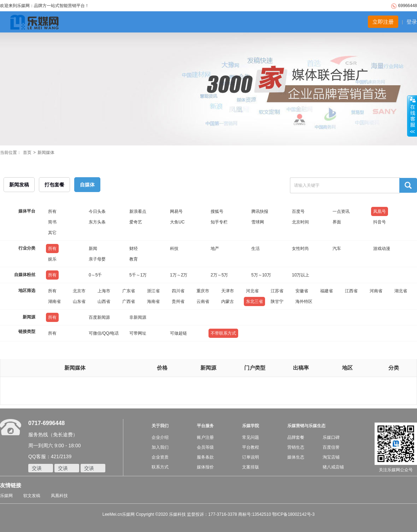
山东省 (79, 301)
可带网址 (138, 333)
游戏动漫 (382, 249)
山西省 (104, 301)
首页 (27, 153)
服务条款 (205, 457)
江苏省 (277, 291)
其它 (52, 233)
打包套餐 (54, 185)
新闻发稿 (19, 185)
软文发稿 (32, 496)
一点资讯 (341, 211)
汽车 (337, 249)
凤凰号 (380, 211)
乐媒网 (6, 496)
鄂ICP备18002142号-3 (293, 514)
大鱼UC (177, 222)
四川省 (178, 291)
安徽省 (302, 291)
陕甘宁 (277, 301)
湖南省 (54, 301)
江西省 (351, 291)
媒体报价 (205, 467)
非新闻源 (138, 317)
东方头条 (97, 222)
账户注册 (205, 437)
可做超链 (178, 333)
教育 (134, 259)
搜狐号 (217, 211)
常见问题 (251, 437)
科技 (174, 249)
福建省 (327, 291)
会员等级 (205, 447)
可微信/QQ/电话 (104, 333)
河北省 (252, 291)
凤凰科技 (59, 496)
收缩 (412, 116)
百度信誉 (331, 447)
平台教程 (251, 447)
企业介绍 (160, 437)
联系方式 (160, 467)
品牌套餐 (296, 437)
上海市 (104, 291)
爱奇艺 (136, 222)
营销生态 (296, 447)
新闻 (93, 249)
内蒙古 (228, 301)
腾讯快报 (260, 211)
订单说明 (251, 457)
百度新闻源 (99, 317)
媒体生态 (296, 457)
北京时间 (300, 222)
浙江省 (153, 291)
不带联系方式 (223, 333)
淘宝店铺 (331, 457)
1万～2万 (179, 275)
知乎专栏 (219, 222)
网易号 (176, 211)
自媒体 (87, 185)
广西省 (129, 301)
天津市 (228, 291)
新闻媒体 (46, 153)
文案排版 (251, 467)
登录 (412, 22)
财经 (134, 249)
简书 (52, 222)
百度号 (298, 211)
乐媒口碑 (331, 437)
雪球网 (258, 222)
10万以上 (301, 275)
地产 (215, 249)
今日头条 (97, 211)
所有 (52, 211)
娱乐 (52, 259)
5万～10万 (261, 275)
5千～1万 (138, 275)
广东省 (129, 291)
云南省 (203, 301)
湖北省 (401, 291)
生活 (256, 249)
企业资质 (160, 457)
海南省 (153, 301)
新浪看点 (138, 211)
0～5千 (95, 275)
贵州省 (178, 301)
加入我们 (160, 447)
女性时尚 (300, 249)
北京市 (79, 291)
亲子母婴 (97, 259)
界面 (337, 222)
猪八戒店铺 (333, 467)
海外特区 (304, 301)
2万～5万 (219, 275)
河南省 (376, 291)
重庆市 (203, 291)
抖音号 (380, 222)
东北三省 (254, 301)
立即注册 (383, 22)
